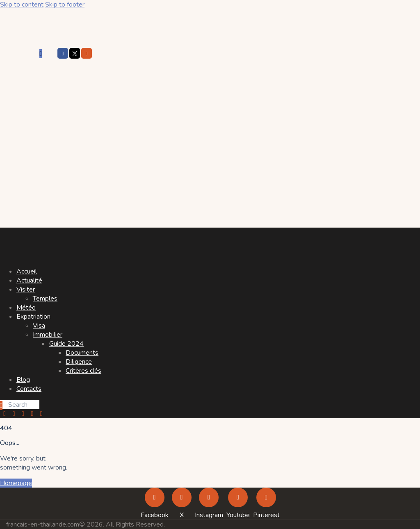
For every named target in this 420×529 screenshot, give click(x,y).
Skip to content (22, 5)
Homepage (16, 483)
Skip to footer (65, 5)
